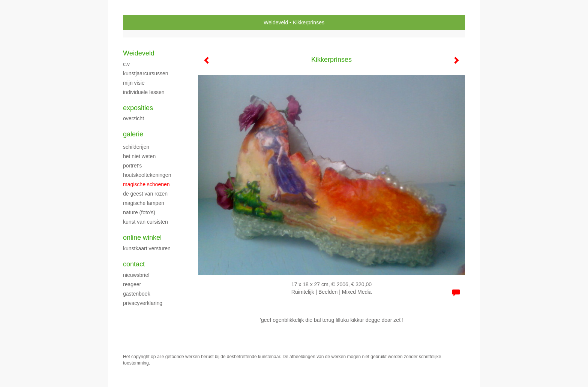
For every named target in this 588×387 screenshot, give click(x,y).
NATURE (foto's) (139, 212)
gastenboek (136, 294)
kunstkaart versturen (147, 248)
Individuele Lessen (144, 92)
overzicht (133, 118)
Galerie (133, 134)
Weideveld (276, 22)
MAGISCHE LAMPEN (144, 203)
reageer (132, 284)
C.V (126, 64)
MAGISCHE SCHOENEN (146, 184)
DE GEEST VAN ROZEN (145, 194)
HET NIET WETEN (139, 156)
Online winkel (142, 238)
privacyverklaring (143, 303)
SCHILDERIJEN (136, 147)
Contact (134, 264)
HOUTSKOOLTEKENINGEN (147, 175)
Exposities (138, 108)
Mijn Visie (134, 83)
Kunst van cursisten (145, 222)
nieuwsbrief (136, 275)
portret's (132, 166)
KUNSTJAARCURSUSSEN (146, 73)
